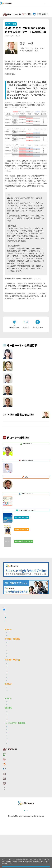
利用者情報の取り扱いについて (20, 814)
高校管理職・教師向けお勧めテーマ (19, 662)
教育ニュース (16, 783)
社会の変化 (12, 671)
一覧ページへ (26, 311)
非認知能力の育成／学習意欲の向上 (21, 715)
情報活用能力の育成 (15, 771)
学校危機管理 (13, 683)
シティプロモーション (16, 751)
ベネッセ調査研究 (14, 739)
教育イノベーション (15, 800)
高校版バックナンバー (14, 649)
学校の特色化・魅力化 (16, 680)
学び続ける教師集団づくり (18, 686)
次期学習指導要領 (14, 668)
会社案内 (40, 843)
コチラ (18, 77)
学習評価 (11, 701)
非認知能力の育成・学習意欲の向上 (21, 769)
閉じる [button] (26, 865)
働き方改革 (12, 677)
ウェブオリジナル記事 (14, 657)
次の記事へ (41, 311)
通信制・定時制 (14, 692)
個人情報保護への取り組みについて (22, 843)
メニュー (49, 6)
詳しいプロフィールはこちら (31, 58)
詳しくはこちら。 (20, 861)
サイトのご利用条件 (15, 805)
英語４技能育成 (14, 704)
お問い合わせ (12, 818)
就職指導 (11, 722)
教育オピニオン (13, 787)
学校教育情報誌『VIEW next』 (20, 645)
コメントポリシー (14, 809)
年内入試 (11, 724)
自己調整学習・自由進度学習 (19, 709)
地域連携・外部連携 (15, 689)
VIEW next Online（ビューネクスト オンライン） (16, 638)
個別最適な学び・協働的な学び (19, 774)
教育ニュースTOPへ (40, 14)
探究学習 (11, 707)
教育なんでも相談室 (15, 792)
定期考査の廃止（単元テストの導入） (22, 698)
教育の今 (10, 796)
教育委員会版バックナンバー (17, 653)
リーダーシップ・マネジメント (19, 754)
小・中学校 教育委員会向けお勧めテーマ (22, 730)
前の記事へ (11, 311)
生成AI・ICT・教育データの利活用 (21, 712)
